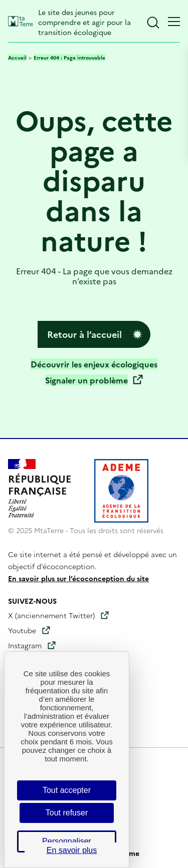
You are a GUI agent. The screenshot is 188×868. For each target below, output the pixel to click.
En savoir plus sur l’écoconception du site (78, 578)
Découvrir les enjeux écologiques (94, 364)
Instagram (25, 645)
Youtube (22, 630)
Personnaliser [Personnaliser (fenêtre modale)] (67, 841)
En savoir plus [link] (72, 850)
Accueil (17, 58)
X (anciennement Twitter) (51, 615)
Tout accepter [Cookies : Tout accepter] (67, 790)
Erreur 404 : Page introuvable (69, 58)
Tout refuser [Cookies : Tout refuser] (67, 813)
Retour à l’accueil (84, 334)
